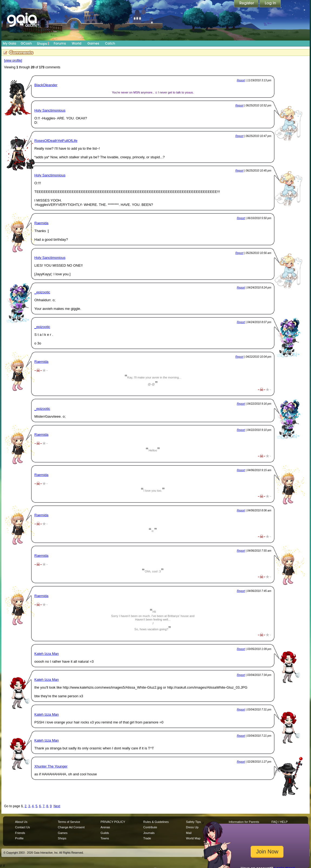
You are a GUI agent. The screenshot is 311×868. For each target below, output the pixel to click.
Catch (110, 43)
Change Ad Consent (71, 827)
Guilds (105, 833)
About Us (21, 822)
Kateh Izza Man (47, 654)
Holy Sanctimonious (50, 110)
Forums (60, 43)
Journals (149, 833)
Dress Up (192, 827)
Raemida (41, 223)
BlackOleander (46, 85)
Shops (43, 43)
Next (57, 806)
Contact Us (23, 827)
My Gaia (9, 43)
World (77, 43)
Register (247, 4)
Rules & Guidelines (156, 822)
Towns (105, 838)
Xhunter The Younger (51, 766)
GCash (26, 43)
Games (93, 43)
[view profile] (13, 61)
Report (241, 80)
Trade (147, 838)
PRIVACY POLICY (113, 822)
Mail (189, 833)
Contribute (150, 827)
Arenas (105, 827)
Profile (19, 838)
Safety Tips (193, 822)
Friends (20, 833)
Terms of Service (69, 822)
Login (270, 4)
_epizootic (42, 292)
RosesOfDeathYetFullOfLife (56, 141)
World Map (193, 838)
